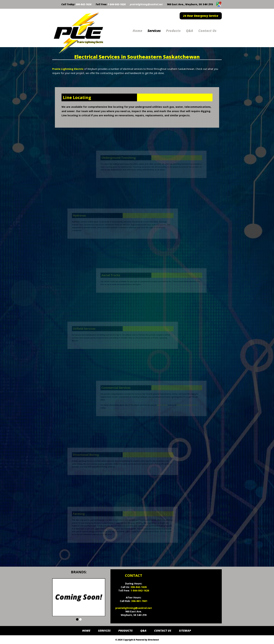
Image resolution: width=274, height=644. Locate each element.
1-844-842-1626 (117, 4)
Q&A (190, 31)
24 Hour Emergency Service (201, 16)
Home (137, 31)
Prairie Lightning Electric (68, 69)
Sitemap (185, 631)
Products (173, 31)
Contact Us (207, 31)
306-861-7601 (139, 601)
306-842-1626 (84, 4)
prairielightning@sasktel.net (146, 4)
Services (154, 31)
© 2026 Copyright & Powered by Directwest (137, 640)
